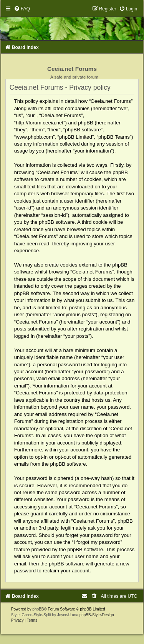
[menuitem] (22, 9)
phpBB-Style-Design (97, 615)
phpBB (38, 609)
